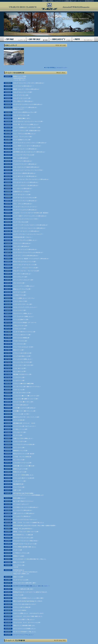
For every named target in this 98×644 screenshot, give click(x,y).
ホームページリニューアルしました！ (24, 635)
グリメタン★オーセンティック (13, 49)
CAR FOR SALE (38, 39)
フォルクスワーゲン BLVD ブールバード (49, 6)
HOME (15, 39)
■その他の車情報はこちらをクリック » (56, 68)
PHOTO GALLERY (83, 39)
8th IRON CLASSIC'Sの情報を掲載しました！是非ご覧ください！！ (32, 586)
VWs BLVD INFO (60, 39)
